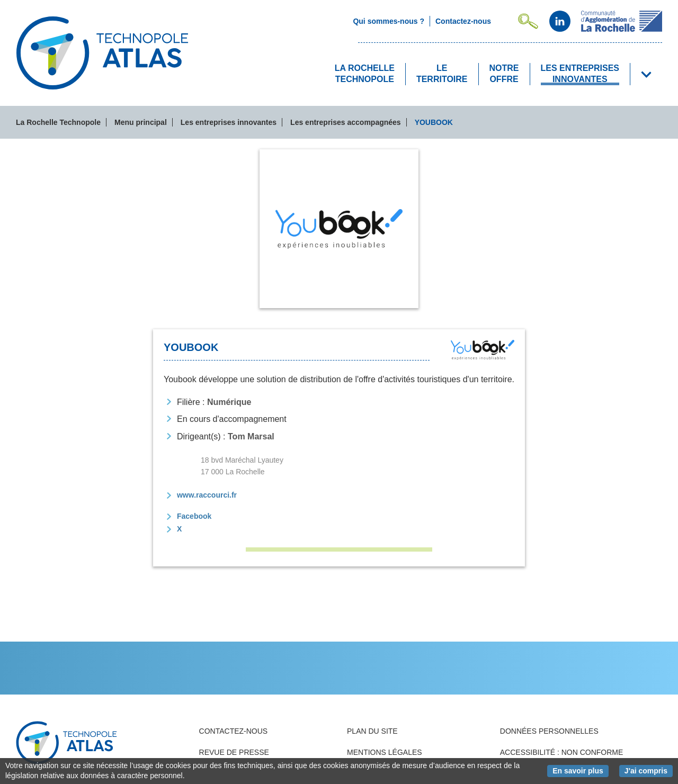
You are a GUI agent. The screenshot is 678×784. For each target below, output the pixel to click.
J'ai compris (649, 770)
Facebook (194, 516)
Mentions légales (385, 752)
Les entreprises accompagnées (346, 122)
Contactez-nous (234, 731)
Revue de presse (234, 752)
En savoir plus (581, 770)
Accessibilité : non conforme (562, 752)
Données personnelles (549, 731)
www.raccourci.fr (207, 495)
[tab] (339, 229)
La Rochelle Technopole (58, 122)
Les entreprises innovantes (229, 122)
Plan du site (372, 731)
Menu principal (141, 122)
